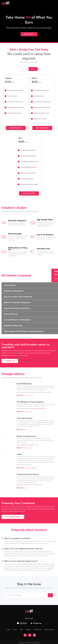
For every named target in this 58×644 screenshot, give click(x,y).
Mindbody (41, 409)
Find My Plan (29, 34)
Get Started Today (13, 517)
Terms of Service (49, 630)
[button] (43, 3)
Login (8, 630)
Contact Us (10, 361)
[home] (15, 3)
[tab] (24, 69)
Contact (28, 630)
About (15, 630)
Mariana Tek (33, 409)
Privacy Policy (37, 630)
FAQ (21, 630)
